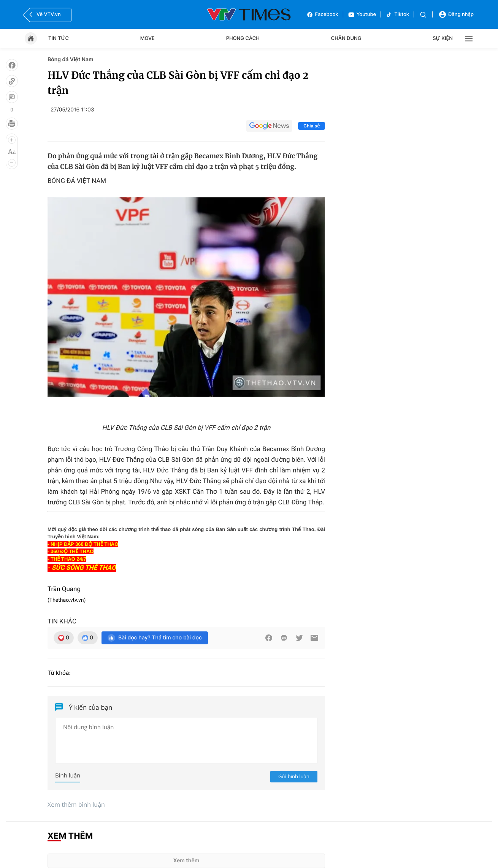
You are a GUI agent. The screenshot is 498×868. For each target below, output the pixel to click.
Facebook (322, 15)
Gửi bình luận (294, 776)
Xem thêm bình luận (76, 804)
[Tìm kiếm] (423, 15)
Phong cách (243, 38)
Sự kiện (443, 38)
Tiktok (397, 15)
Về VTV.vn (44, 14)
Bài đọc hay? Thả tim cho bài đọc (155, 638)
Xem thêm (186, 861)
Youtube (362, 15)
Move (147, 38)
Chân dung (346, 38)
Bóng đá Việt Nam (71, 60)
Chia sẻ (312, 126)
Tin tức (59, 38)
